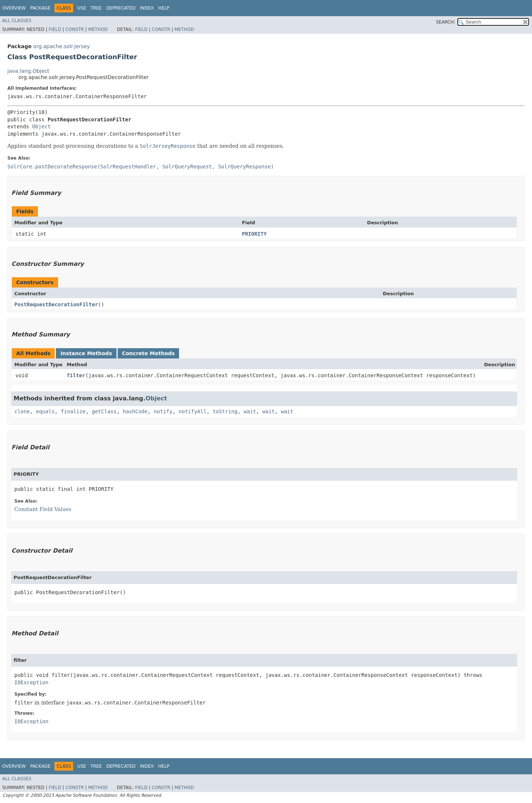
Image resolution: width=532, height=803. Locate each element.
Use (82, 8)
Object (41, 126)
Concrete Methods (149, 353)
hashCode (135, 411)
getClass (104, 411)
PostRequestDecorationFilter (56, 304)
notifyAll (193, 411)
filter (76, 375)
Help (164, 8)
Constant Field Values (43, 509)
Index (147, 8)
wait (250, 411)
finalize (73, 411)
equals (45, 411)
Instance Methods (86, 353)
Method (98, 29)
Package (40, 8)
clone (22, 411)
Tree (96, 8)
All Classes (17, 21)
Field (55, 29)
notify (163, 411)
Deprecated (121, 8)
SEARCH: (446, 22)
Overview (14, 8)
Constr (75, 29)
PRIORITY (254, 234)
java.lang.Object (28, 71)
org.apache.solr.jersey (61, 46)
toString (225, 411)
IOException (31, 682)
